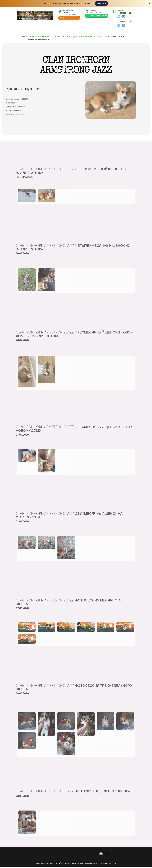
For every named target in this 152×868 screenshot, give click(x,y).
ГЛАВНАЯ (22, 34)
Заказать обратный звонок (97, 16)
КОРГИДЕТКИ (51, 34)
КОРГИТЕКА (63, 34)
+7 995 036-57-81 (124, 13)
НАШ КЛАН (40, 34)
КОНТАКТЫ (74, 34)
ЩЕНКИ (31, 34)
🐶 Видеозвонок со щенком (69, 18)
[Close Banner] (150, 3)
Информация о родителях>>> (16, 128)
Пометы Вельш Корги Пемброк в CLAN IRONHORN (50, 38)
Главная (25, 38)
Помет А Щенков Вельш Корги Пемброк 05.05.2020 (92, 38)
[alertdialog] (76, 3)
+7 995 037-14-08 (124, 22)
